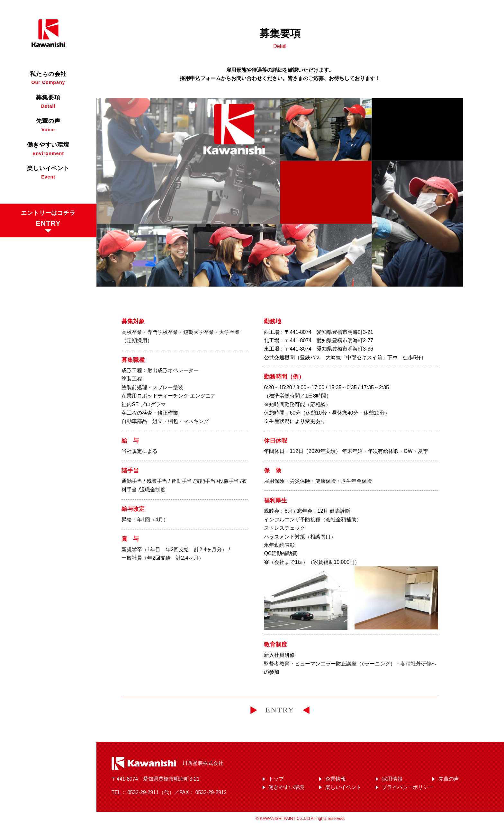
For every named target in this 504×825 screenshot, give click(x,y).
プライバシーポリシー (408, 787)
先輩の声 (449, 779)
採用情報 (392, 779)
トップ (276, 779)
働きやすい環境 (286, 787)
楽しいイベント (343, 787)
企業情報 (336, 779)
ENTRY (280, 710)
